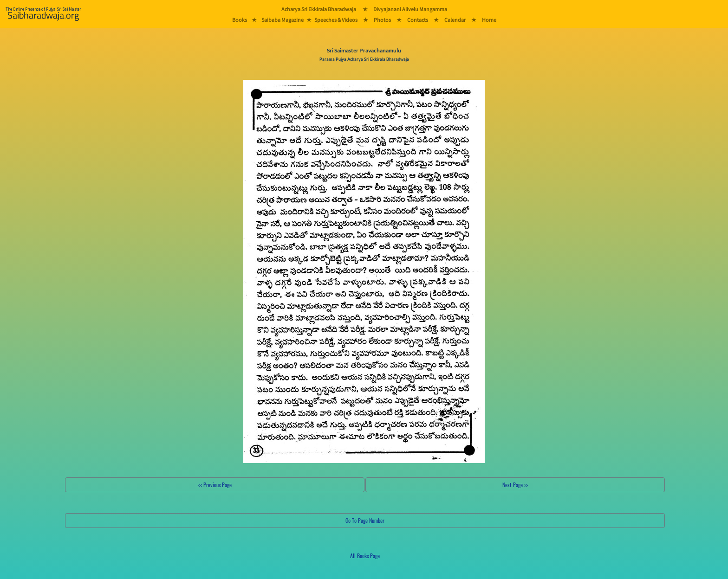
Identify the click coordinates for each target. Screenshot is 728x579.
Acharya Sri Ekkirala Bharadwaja (319, 9)
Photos (382, 20)
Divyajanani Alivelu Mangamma (410, 9)
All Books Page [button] (365, 556)
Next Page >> (515, 485)
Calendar (455, 20)
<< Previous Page (215, 485)
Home (489, 20)
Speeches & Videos (336, 20)
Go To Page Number (365, 520)
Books (240, 20)
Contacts (418, 20)
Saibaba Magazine (283, 20)
